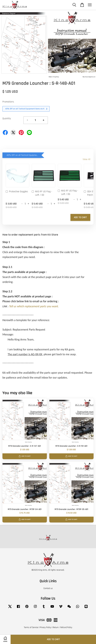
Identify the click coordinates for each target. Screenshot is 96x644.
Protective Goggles (17, 192)
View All (86, 159)
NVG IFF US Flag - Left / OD (42, 193)
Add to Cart (80, 217)
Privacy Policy (45, 627)
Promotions (8, 102)
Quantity (7, 119)
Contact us (48, 588)
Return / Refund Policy (62, 627)
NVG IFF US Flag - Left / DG (68, 192)
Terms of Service (31, 627)
